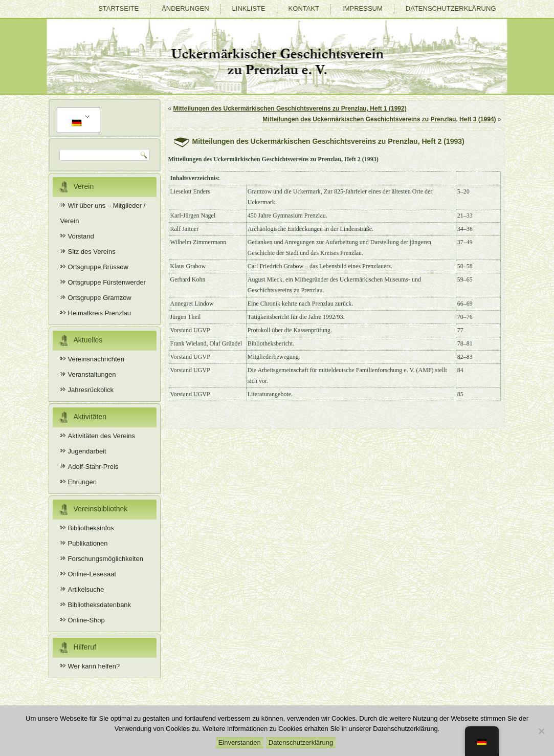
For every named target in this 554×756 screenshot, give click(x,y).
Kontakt (304, 8)
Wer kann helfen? (94, 666)
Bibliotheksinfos (91, 528)
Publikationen (88, 543)
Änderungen (185, 8)
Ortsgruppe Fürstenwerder (107, 282)
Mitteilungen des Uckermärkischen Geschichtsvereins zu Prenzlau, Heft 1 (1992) (290, 109)
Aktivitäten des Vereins (102, 436)
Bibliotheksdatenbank (100, 605)
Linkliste (249, 8)
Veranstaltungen (92, 374)
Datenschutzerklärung (451, 8)
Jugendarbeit (87, 451)
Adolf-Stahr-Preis (93, 467)
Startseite (118, 8)
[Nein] (541, 731)
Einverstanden (240, 742)
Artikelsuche (86, 589)
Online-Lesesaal (92, 574)
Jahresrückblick (91, 390)
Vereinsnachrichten (96, 359)
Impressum (362, 8)
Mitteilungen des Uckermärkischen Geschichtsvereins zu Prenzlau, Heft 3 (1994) (379, 119)
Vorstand (81, 236)
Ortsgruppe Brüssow (98, 267)
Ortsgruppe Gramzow (100, 298)
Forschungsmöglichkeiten (106, 559)
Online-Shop (86, 620)
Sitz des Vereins (92, 252)
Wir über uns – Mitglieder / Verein (103, 213)
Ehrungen (82, 482)
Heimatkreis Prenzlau (100, 313)
